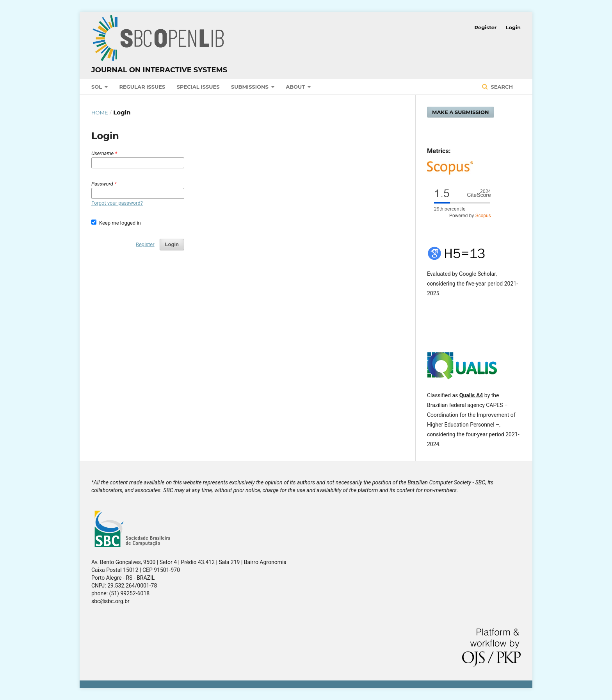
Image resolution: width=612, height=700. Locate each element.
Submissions (250, 87)
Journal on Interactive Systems (159, 70)
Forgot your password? (117, 203)
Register (486, 27)
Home (100, 112)
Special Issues (198, 87)
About (296, 87)
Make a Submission (461, 112)
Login (513, 27)
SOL (97, 87)
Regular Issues (142, 87)
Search (501, 87)
